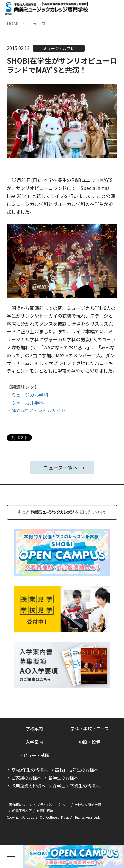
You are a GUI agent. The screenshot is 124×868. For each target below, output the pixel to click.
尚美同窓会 (45, 810)
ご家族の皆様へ (26, 778)
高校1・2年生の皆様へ (77, 770)
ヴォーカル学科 (27, 403)
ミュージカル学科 (30, 395)
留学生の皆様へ (63, 778)
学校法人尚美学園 (88, 805)
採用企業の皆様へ (28, 786)
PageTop (107, 831)
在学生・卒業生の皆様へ (76, 786)
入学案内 (34, 742)
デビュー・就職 (34, 755)
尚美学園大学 (22, 810)
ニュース (37, 24)
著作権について (21, 805)
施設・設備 (89, 742)
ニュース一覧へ (61, 468)
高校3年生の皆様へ (30, 770)
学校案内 (34, 728)
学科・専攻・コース (90, 728)
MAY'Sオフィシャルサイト (39, 410)
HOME (13, 24)
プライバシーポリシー (53, 805)
